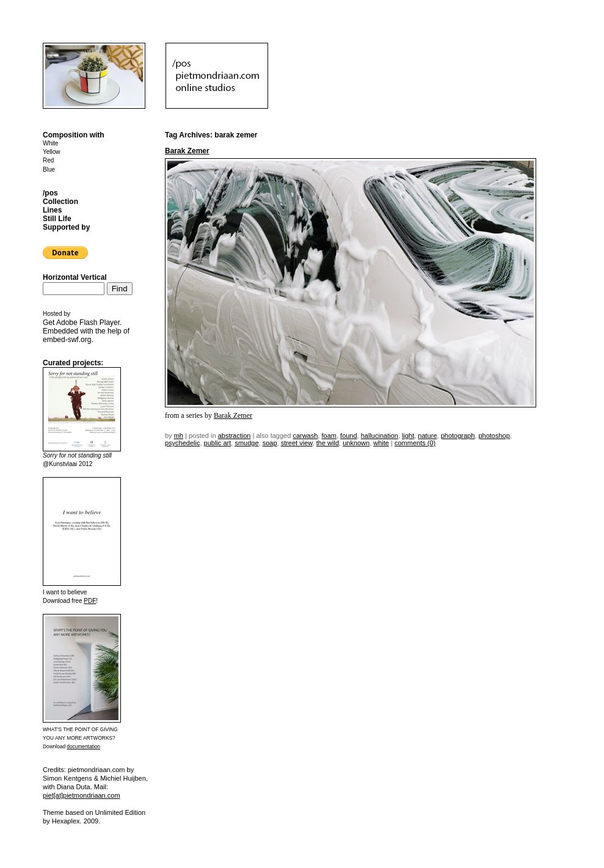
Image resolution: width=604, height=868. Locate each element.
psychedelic (182, 443)
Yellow (52, 152)
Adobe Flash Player (88, 323)
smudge (246, 443)
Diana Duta (74, 787)
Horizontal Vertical (75, 277)
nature (427, 436)
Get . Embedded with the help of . (86, 331)
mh (179, 436)
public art (218, 443)
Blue (49, 170)
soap (270, 443)
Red (48, 160)
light (408, 436)
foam (329, 436)
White (51, 143)
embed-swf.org (67, 340)
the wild (328, 443)
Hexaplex (66, 821)
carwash (305, 436)
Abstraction (235, 436)
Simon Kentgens (67, 778)
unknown (356, 443)
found (349, 436)
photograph (458, 436)
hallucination (380, 436)
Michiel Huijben (123, 778)
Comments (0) (415, 443)
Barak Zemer (187, 151)
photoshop (494, 436)
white (381, 443)
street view (297, 443)
